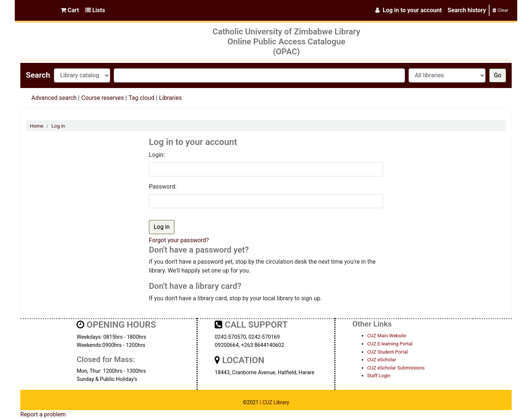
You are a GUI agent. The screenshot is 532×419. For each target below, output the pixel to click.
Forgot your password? (179, 240)
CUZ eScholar (382, 360)
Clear (500, 10)
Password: (163, 187)
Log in (58, 126)
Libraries (170, 98)
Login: (157, 155)
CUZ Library (276, 402)
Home (37, 126)
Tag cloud (141, 98)
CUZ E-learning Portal (390, 344)
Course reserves (103, 98)
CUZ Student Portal (388, 352)
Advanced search (54, 98)
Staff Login (379, 376)
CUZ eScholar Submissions (396, 368)
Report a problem (43, 414)
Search (38, 75)
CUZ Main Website (387, 336)
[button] (70, 10)
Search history (467, 10)
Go (498, 75)
